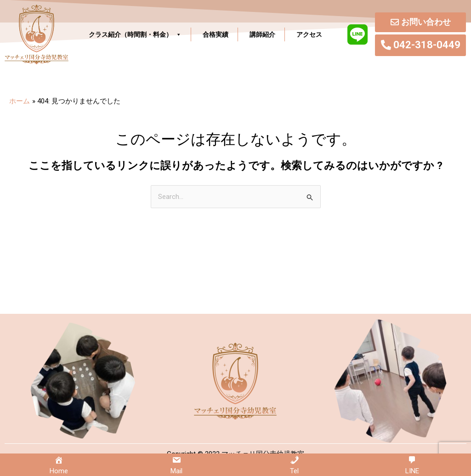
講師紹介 (262, 34)
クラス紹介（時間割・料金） (135, 34)
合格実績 (216, 34)
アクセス (309, 34)
